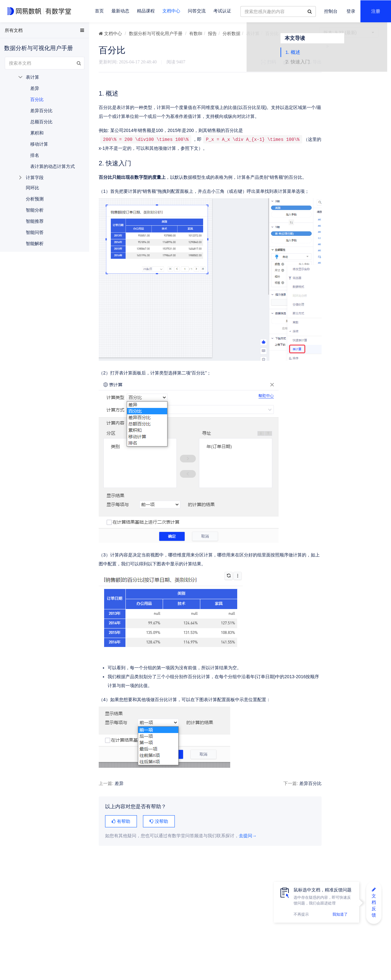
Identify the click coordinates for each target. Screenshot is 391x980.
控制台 (331, 11)
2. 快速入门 (332, 71)
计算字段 (35, 178)
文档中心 (171, 11)
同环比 (32, 188)
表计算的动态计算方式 (53, 166)
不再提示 (301, 914)
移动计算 (39, 144)
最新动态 (120, 11)
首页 (99, 11)
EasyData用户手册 (20, 32)
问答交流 (197, 11)
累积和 (37, 133)
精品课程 (146, 11)
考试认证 (222, 11)
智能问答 (35, 232)
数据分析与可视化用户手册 (156, 33)
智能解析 (35, 243)
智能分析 (35, 210)
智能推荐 (35, 221)
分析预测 (35, 199)
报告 (212, 33)
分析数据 (231, 33)
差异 (119, 802)
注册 (376, 11)
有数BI (196, 33)
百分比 (37, 99)
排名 (35, 155)
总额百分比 (41, 122)
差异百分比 (294, 802)
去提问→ (248, 854)
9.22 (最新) (349, 33)
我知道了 (340, 914)
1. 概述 (327, 61)
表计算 (253, 33)
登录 (351, 11)
